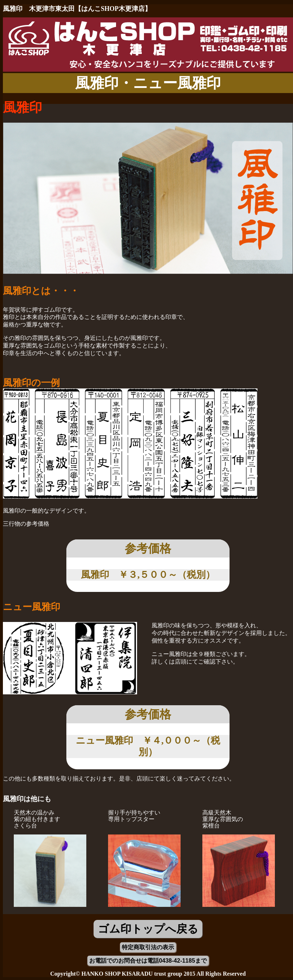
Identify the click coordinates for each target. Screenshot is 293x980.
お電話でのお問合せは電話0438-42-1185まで (148, 961)
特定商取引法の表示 (148, 947)
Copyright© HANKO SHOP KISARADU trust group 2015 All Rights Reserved (148, 974)
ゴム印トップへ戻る (148, 929)
